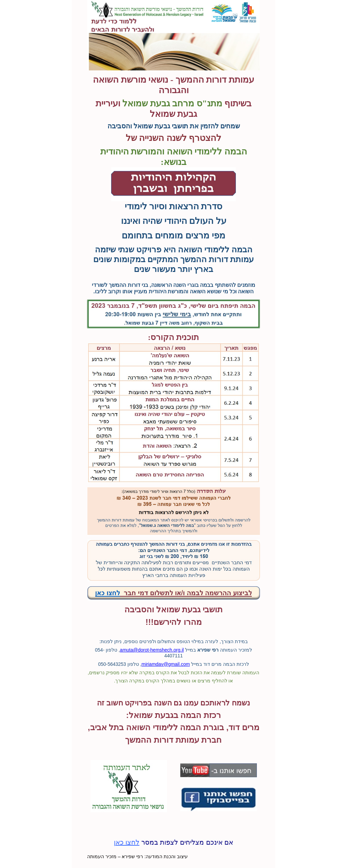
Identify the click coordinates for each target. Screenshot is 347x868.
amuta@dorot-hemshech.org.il (152, 650)
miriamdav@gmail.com (166, 664)
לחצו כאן (127, 842)
